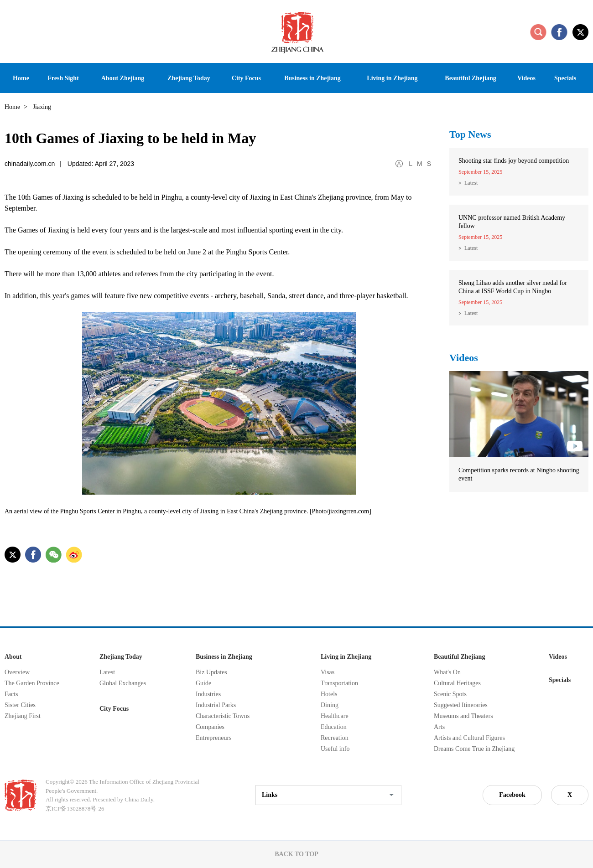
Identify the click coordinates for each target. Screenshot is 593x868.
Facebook (512, 795)
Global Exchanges (123, 683)
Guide (203, 683)
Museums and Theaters (463, 716)
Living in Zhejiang (346, 657)
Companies (210, 727)
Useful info (335, 749)
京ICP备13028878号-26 (75, 809)
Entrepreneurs (214, 738)
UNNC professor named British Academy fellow (512, 222)
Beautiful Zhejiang (459, 657)
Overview (17, 672)
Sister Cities (20, 705)
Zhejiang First (23, 716)
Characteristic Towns (223, 716)
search (538, 32)
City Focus (114, 709)
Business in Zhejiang (224, 657)
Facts (11, 694)
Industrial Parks (216, 705)
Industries (208, 694)
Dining (330, 705)
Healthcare (335, 716)
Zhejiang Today (121, 657)
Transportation (339, 683)
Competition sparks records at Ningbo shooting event (519, 474)
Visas (328, 672)
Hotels (329, 694)
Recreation (335, 738)
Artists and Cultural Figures (469, 738)
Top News (470, 134)
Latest (471, 183)
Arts (439, 727)
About (13, 657)
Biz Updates (211, 672)
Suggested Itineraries (461, 705)
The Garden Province (32, 683)
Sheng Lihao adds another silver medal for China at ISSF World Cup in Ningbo (513, 287)
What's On (447, 672)
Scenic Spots (450, 694)
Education (334, 727)
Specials (560, 680)
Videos (464, 358)
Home (12, 107)
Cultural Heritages (457, 683)
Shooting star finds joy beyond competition (514, 161)
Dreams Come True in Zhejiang (474, 749)
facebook (559, 32)
